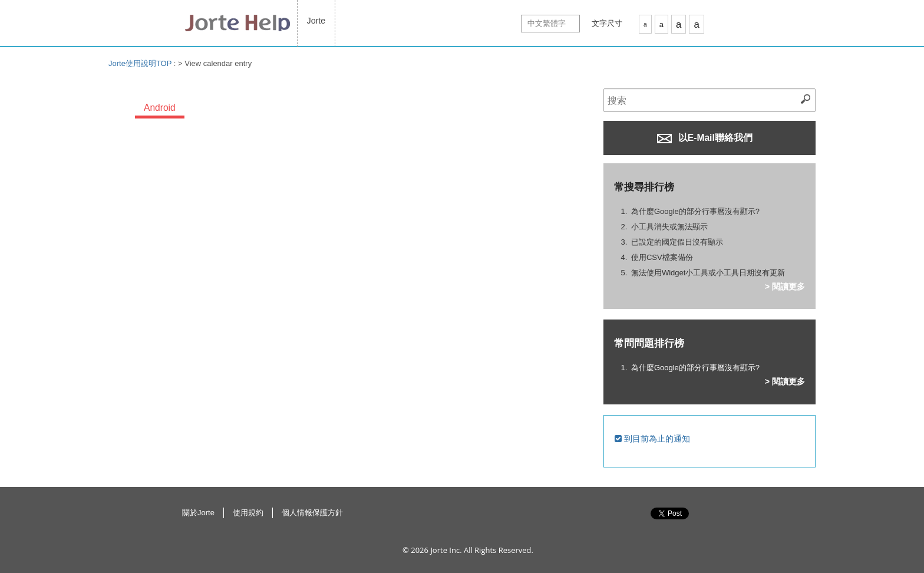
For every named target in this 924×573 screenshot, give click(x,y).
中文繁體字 (547, 23)
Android (160, 108)
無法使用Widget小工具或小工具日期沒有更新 (708, 273)
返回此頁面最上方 (745, 526)
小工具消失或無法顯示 (669, 227)
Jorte (316, 21)
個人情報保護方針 (312, 513)
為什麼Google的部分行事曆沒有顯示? (695, 211)
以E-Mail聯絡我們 (705, 138)
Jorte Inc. (446, 550)
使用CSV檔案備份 (662, 257)
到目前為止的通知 (652, 439)
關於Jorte (198, 513)
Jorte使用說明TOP (140, 63)
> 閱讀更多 (785, 286)
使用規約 (248, 513)
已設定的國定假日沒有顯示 (677, 242)
